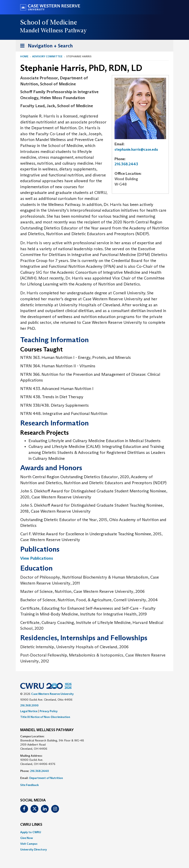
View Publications (37, 558)
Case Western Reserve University (52, 694)
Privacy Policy (49, 711)
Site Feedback (30, 785)
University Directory (34, 849)
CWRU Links (31, 825)
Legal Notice (29, 711)
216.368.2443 (126, 164)
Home (24, 56)
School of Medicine (49, 22)
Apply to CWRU (31, 832)
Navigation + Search (45, 46)
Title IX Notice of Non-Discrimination (45, 717)
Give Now (27, 838)
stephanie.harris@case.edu (136, 149)
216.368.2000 (29, 705)
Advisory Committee (47, 56)
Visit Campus (29, 844)
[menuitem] (94, 832)
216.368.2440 (40, 771)
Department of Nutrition (46, 778)
